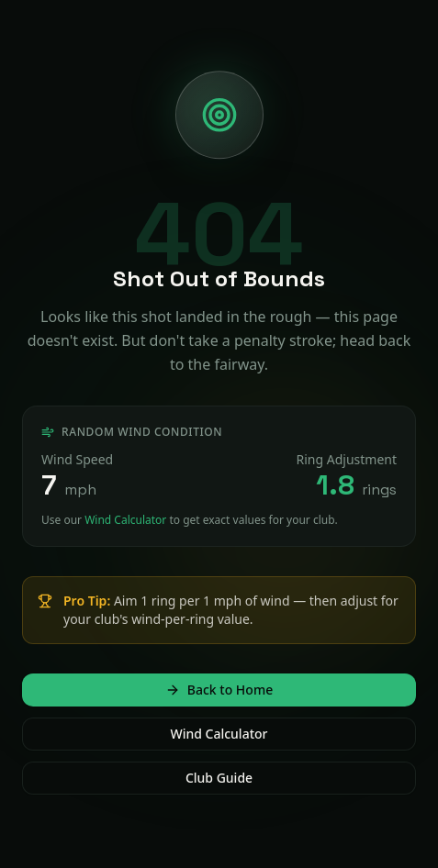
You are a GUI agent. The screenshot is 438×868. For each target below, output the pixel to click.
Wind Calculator (125, 520)
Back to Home (219, 690)
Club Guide (219, 778)
